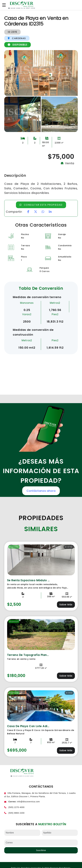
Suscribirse (41, 850)
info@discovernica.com (28, 802)
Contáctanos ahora (41, 491)
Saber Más (66, 605)
